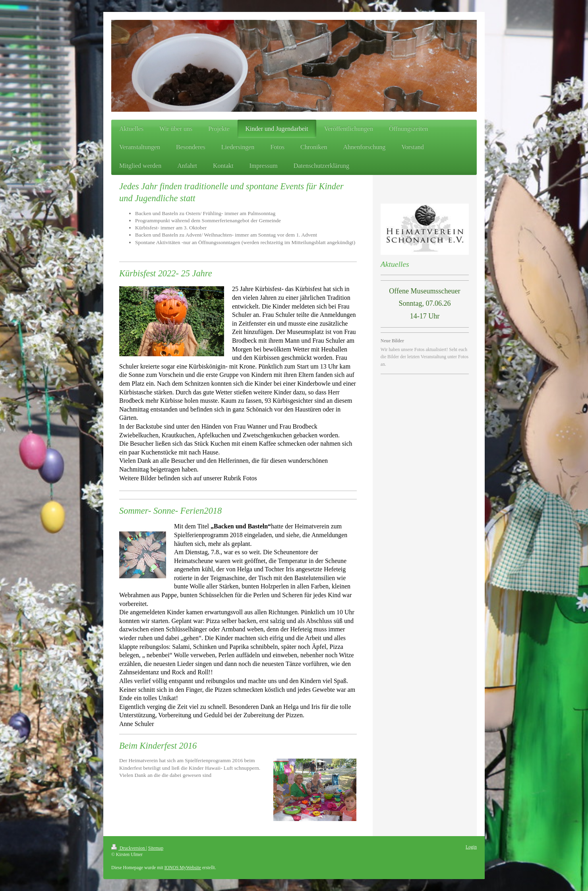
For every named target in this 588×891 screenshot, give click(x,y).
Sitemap (156, 848)
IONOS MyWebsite (183, 868)
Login (471, 847)
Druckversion (129, 848)
